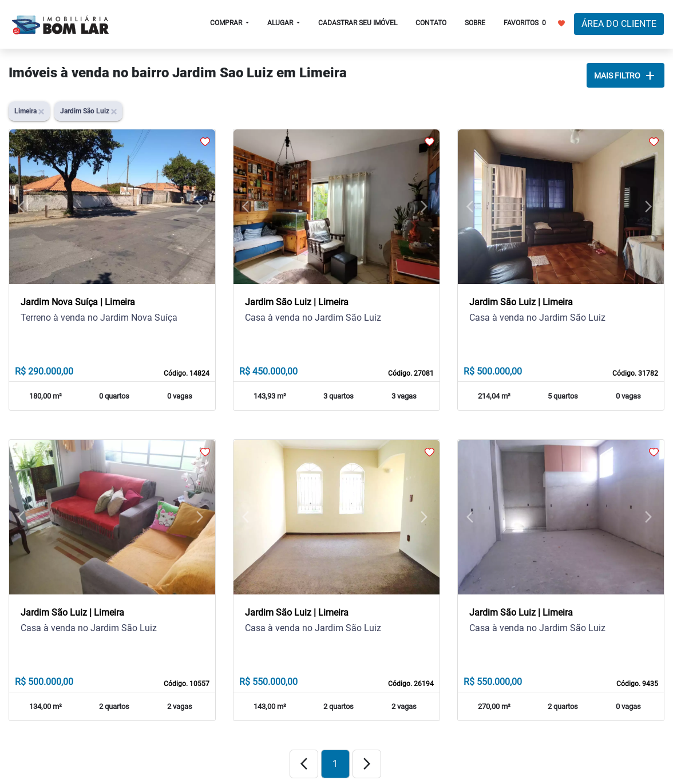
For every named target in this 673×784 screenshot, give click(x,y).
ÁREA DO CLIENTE (619, 24)
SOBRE (475, 23)
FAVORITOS (534, 22)
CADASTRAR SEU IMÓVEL (358, 23)
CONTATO (431, 23)
